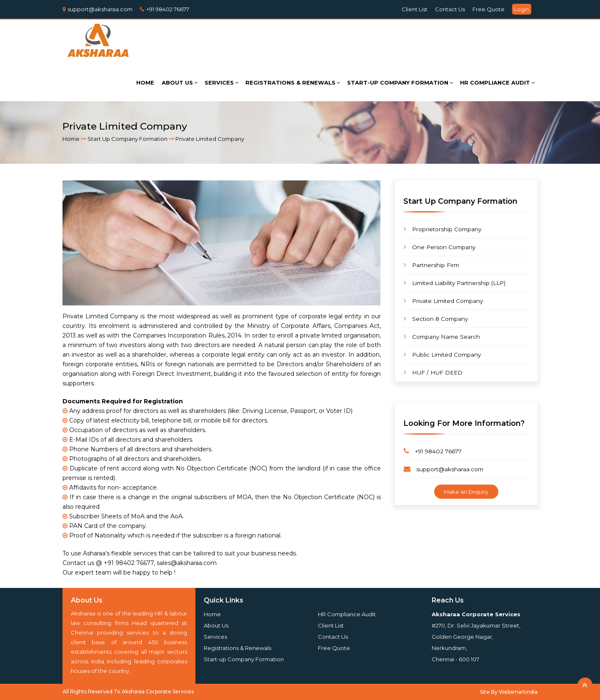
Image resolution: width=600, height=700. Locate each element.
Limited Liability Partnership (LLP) (455, 283)
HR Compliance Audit (347, 614)
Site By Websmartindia (509, 692)
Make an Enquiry (466, 492)
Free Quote (489, 9)
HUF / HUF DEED (433, 372)
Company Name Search (442, 336)
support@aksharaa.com (100, 9)
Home (71, 139)
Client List (415, 9)
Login (522, 9)
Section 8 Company (436, 319)
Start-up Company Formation (244, 659)
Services (215, 637)
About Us (216, 625)
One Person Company (440, 247)
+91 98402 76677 (168, 9)
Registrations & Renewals (237, 648)
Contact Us (450, 9)
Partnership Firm (431, 265)
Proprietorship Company (442, 229)
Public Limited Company (442, 354)
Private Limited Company (443, 301)
